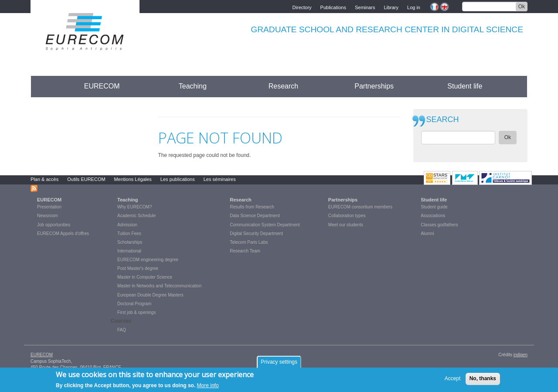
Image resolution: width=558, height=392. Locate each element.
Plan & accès (44, 179)
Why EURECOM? (134, 207)
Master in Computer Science (145, 277)
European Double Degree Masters (150, 295)
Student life (465, 86)
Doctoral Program (134, 304)
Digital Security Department (256, 233)
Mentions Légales (133, 179)
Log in (414, 7)
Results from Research (252, 207)
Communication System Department (265, 225)
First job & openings (136, 312)
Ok (522, 7)
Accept (453, 381)
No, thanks (483, 381)
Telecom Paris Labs (249, 242)
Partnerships (374, 86)
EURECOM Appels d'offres (63, 233)
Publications (333, 7)
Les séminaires (220, 179)
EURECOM (102, 86)
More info (208, 388)
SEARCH (443, 120)
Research (283, 86)
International (129, 251)
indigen (521, 355)
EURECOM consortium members (360, 207)
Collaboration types (347, 216)
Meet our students (346, 225)
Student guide (434, 207)
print (394, 112)
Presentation (49, 207)
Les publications (178, 179)
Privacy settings (279, 364)
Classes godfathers (439, 225)
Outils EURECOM (86, 179)
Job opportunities (54, 225)
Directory (302, 7)
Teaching (193, 86)
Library (391, 7)
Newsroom (48, 216)
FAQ (122, 330)
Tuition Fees (129, 233)
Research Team (245, 251)
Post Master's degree (138, 268)
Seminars (365, 7)
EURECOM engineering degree (148, 260)
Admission (127, 225)
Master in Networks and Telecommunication (159, 286)
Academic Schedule (136, 216)
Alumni (427, 233)
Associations (433, 216)
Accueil (47, 86)
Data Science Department (255, 216)
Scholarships (130, 242)
